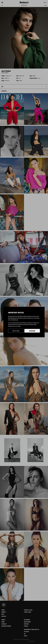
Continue (32, 331)
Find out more (16, 331)
